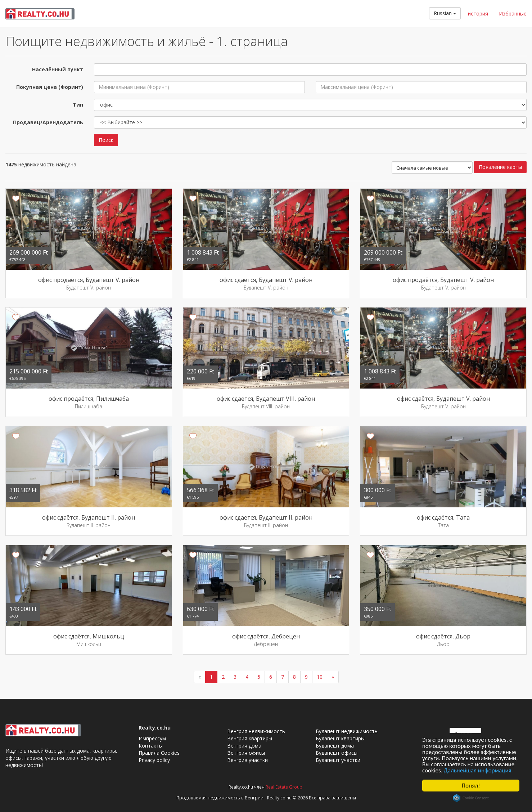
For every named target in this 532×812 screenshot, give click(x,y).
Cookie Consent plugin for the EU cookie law (471, 798)
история (478, 14)
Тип (78, 105)
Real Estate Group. (285, 787)
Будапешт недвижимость (347, 731)
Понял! (471, 786)
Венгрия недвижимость (256, 731)
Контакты (151, 746)
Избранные (513, 14)
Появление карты (500, 167)
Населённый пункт (58, 69)
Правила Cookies (159, 753)
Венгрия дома (244, 746)
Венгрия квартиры (250, 738)
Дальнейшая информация (478, 770)
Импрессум (152, 738)
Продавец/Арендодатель (48, 122)
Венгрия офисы (246, 753)
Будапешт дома (335, 746)
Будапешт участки (338, 760)
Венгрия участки (247, 760)
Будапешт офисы (337, 753)
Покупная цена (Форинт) (50, 87)
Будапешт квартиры (340, 738)
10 (320, 677)
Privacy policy (154, 760)
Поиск (106, 140)
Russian (445, 13)
